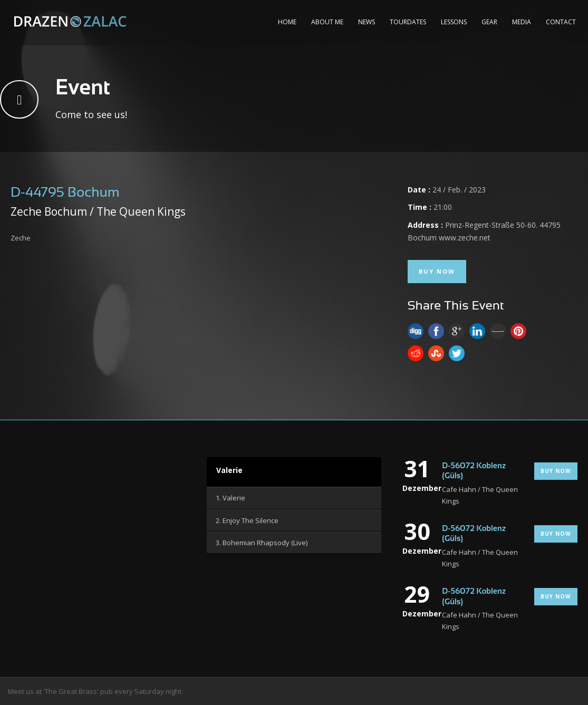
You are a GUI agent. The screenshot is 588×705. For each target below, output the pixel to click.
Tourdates (408, 22)
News (367, 22)
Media (522, 22)
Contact (561, 22)
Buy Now (437, 271)
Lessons (454, 22)
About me (327, 22)
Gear (489, 22)
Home (287, 22)
